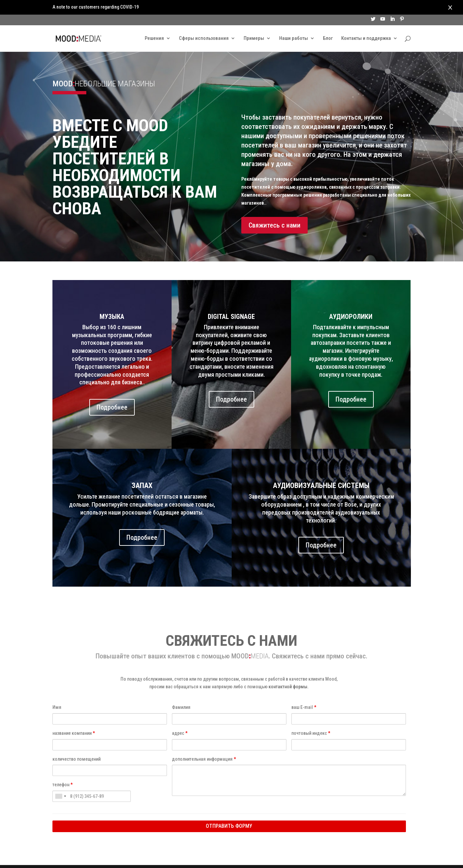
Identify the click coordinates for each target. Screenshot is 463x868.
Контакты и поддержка (366, 25)
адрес (180, 719)
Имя (57, 693)
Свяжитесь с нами (274, 211)
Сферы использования (204, 25)
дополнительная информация (204, 744)
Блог (328, 25)
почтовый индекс (311, 719)
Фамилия (181, 693)
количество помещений (77, 744)
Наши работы (294, 25)
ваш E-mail (304, 693)
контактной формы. (289, 672)
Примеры (254, 25)
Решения (154, 25)
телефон (63, 770)
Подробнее (112, 393)
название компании (74, 719)
